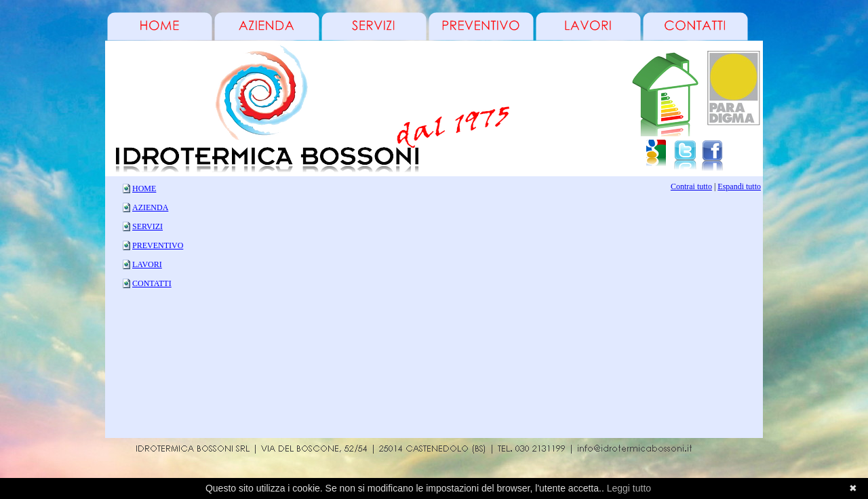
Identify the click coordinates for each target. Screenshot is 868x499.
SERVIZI (147, 226)
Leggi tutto (629, 488)
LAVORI (147, 264)
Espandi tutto (739, 186)
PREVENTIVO (158, 245)
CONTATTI (152, 283)
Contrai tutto (691, 186)
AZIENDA (150, 207)
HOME (144, 188)
